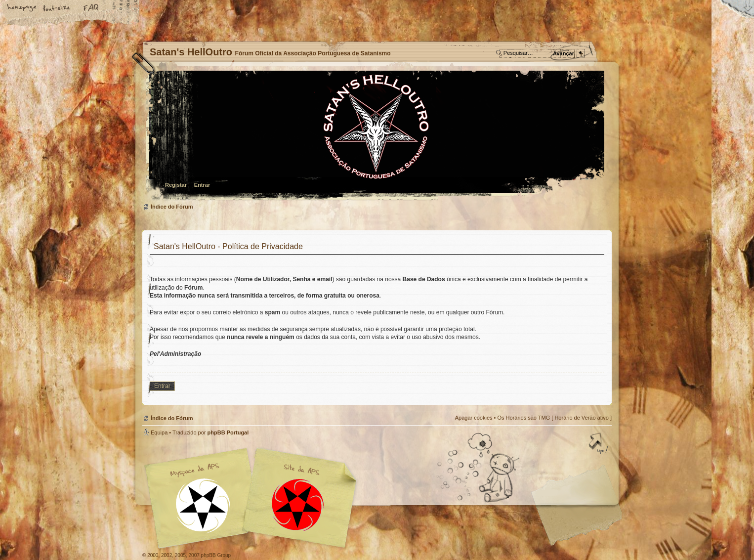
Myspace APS (253, 498)
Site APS (298, 505)
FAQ (91, 8)
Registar (176, 185)
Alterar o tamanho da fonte (57, 8)
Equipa (159, 432)
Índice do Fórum (376, 136)
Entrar (202, 185)
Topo (599, 444)
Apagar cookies (474, 418)
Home (22, 8)
